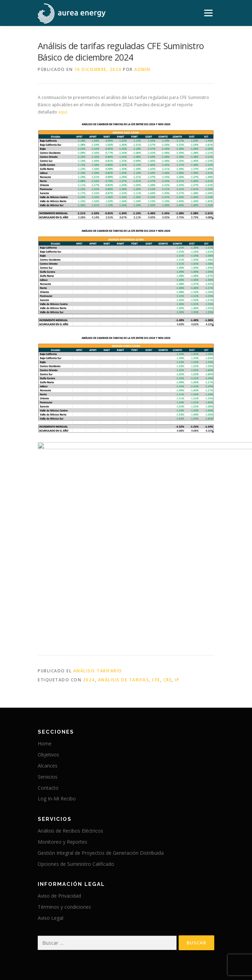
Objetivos (48, 658)
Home (45, 648)
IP (177, 584)
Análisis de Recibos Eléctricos (70, 734)
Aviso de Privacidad (59, 800)
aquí (62, 112)
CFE (156, 584)
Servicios (48, 680)
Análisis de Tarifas (124, 584)
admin (142, 69)
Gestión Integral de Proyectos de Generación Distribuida (101, 757)
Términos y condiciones (64, 811)
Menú (208, 13)
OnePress (143, 964)
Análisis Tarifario (98, 575)
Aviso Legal (51, 822)
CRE (168, 584)
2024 (89, 584)
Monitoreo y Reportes (62, 746)
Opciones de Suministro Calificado (76, 768)
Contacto (48, 692)
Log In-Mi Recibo (57, 703)
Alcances (48, 669)
